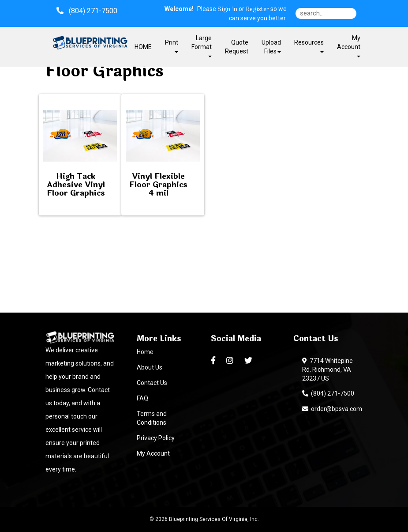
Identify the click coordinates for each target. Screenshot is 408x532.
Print (172, 46)
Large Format (202, 46)
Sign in (227, 9)
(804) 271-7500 (328, 393)
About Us (150, 367)
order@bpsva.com (332, 409)
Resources (309, 46)
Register (257, 9)
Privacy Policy (156, 438)
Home (145, 352)
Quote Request (237, 47)
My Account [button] (349, 46)
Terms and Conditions (152, 418)
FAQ (142, 398)
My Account (153, 453)
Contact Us (152, 383)
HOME (143, 47)
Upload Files (271, 47)
